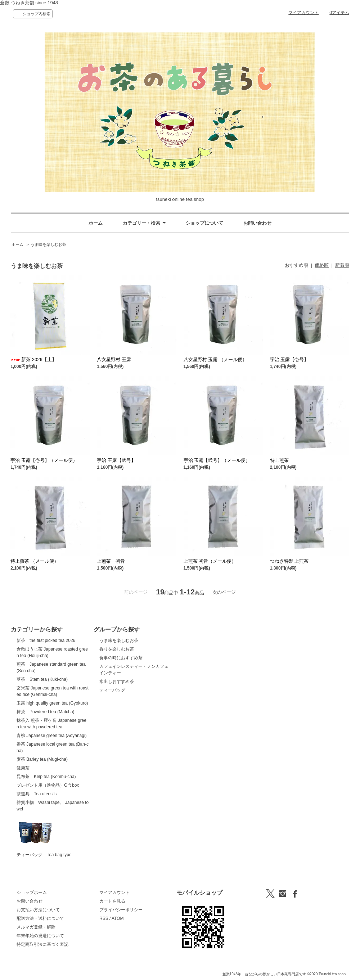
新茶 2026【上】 (33, 359)
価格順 (322, 265)
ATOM (118, 918)
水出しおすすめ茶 (117, 682)
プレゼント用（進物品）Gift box (48, 785)
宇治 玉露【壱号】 (289, 359)
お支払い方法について (38, 910)
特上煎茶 (279, 460)
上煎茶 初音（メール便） (210, 561)
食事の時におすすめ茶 (121, 658)
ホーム (96, 223)
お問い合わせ (257, 223)
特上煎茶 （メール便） (35, 561)
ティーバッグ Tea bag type (44, 836)
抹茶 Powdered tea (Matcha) (46, 712)
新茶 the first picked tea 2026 (46, 640)
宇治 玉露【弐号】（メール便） (217, 460)
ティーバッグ (112, 690)
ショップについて (204, 223)
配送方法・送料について (40, 918)
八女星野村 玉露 (114, 359)
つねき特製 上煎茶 (289, 561)
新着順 (342, 265)
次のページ (224, 592)
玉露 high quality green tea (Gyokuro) (52, 703)
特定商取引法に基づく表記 (42, 944)
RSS (104, 918)
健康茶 (23, 768)
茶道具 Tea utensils (37, 794)
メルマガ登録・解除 (36, 927)
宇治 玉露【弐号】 (116, 460)
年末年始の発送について (40, 936)
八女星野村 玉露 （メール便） (215, 359)
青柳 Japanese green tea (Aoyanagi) (52, 736)
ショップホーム (32, 893)
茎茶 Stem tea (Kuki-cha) (42, 679)
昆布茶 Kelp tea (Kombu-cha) (46, 777)
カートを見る (112, 901)
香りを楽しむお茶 (117, 649)
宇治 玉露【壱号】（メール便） (44, 460)
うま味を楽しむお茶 (48, 244)
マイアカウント (303, 13)
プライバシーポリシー (121, 910)
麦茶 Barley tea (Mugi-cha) (42, 759)
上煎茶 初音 (113, 561)
